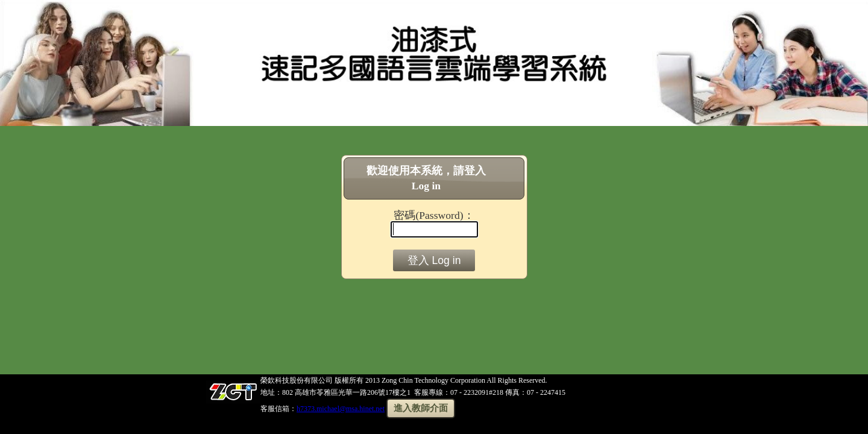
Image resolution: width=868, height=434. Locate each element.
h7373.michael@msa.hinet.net (341, 409)
